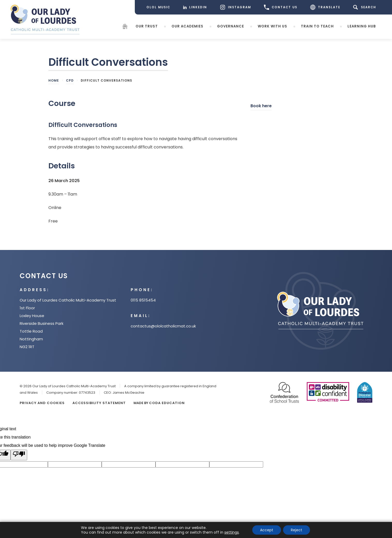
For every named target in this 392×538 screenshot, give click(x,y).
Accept (267, 530)
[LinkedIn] (195, 7)
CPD (70, 80)
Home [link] (54, 80)
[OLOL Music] (158, 7)
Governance (231, 26)
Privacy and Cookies (42, 403)
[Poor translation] (19, 455)
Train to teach (317, 26)
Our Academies (187, 26)
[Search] (365, 7)
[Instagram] (235, 7)
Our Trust (147, 26)
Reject (297, 530)
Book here (261, 107)
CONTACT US (281, 7)
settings (232, 532)
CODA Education (167, 403)
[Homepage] (125, 27)
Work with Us (272, 26)
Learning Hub (362, 26)
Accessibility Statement (99, 403)
